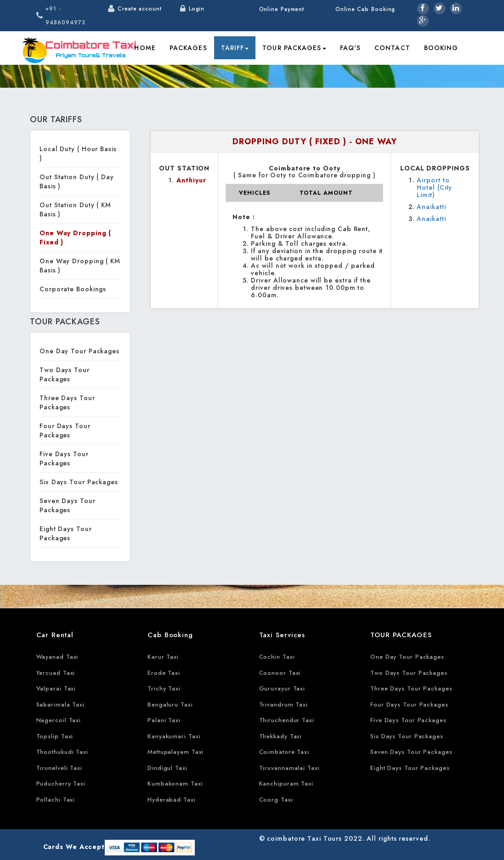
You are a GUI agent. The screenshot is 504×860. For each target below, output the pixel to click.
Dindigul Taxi (167, 768)
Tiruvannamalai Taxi (289, 768)
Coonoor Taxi (280, 673)
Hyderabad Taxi (172, 800)
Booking (441, 48)
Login (197, 9)
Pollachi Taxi (56, 800)
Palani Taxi (164, 720)
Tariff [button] (235, 48)
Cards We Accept (74, 847)
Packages (188, 48)
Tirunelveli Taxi (59, 768)
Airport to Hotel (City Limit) (434, 187)
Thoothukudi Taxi (62, 752)
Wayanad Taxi (57, 657)
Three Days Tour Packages (67, 402)
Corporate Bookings (73, 289)
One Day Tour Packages (79, 351)
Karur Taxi (163, 657)
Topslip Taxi (55, 736)
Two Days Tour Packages (65, 374)
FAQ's (351, 48)
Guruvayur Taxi (282, 688)
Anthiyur (191, 180)
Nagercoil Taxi (59, 720)
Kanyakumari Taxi (174, 736)
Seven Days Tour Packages (68, 505)
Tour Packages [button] (294, 48)
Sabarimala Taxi (61, 704)
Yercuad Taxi (56, 673)
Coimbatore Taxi (284, 752)
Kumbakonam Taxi (175, 784)
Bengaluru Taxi (170, 704)
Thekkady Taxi (281, 736)
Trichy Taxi (164, 688)
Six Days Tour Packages (79, 482)
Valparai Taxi (56, 688)
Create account (140, 9)
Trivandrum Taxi (284, 704)
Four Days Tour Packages (65, 430)
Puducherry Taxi (61, 784)
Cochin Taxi (277, 657)
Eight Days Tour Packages (66, 533)
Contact (392, 48)
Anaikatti (431, 207)
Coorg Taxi (276, 800)
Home (145, 48)
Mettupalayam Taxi (176, 752)
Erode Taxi (164, 673)
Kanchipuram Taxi (286, 784)
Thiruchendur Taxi (287, 720)
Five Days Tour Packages (64, 458)
